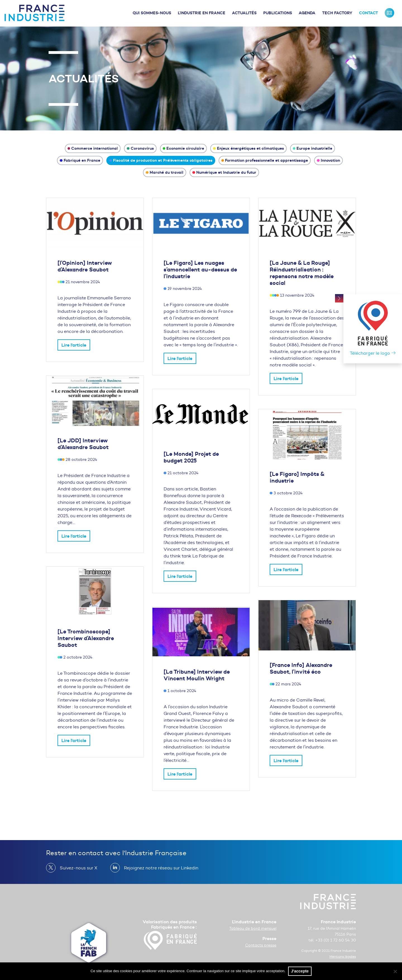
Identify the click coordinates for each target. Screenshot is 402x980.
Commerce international (93, 148)
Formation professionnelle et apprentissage (265, 160)
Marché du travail (165, 172)
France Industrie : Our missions (389, 13)
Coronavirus (140, 148)
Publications (278, 13)
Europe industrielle (313, 148)
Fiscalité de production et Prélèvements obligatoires (161, 160)
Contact (368, 13)
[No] (395, 971)
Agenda (307, 13)
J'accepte (300, 971)
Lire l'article (74, 345)
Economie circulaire (184, 148)
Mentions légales (343, 956)
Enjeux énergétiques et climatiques (248, 148)
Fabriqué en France (80, 160)
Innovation (328, 160)
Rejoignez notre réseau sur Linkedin (159, 868)
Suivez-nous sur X (76, 868)
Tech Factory (337, 13)
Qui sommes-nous (152, 13)
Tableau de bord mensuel (253, 928)
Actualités (244, 13)
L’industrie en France (202, 13)
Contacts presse (261, 945)
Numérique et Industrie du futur (224, 172)
